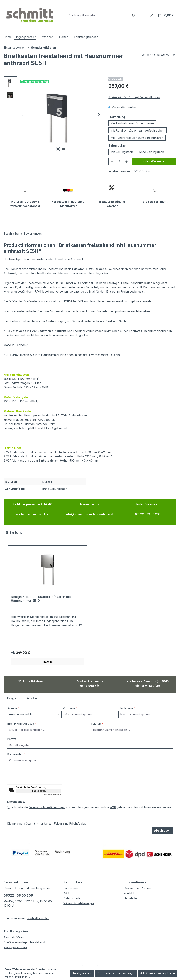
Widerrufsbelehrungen (79, 903)
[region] (52, 114)
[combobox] (98, 15)
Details (48, 662)
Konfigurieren (82, 973)
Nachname (127, 708)
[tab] (13, 234)
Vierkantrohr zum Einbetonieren (132, 123)
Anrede (13, 708)
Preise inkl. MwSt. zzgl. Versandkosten (134, 97)
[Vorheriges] (23, 114)
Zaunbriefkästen (14, 937)
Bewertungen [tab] (33, 234)
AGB (113, 807)
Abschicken (162, 830)
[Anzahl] (119, 161)
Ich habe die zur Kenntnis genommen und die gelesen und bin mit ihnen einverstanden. (91, 809)
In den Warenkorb (154, 161)
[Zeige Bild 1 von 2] (58, 149)
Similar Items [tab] (14, 533)
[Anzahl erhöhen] (127, 161)
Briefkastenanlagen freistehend (24, 942)
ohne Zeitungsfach (152, 152)
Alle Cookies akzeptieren (158, 973)
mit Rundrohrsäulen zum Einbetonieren (137, 138)
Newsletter (131, 898)
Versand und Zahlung (138, 888)
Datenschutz (72, 898)
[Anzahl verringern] (112, 161)
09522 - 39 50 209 (18, 895)
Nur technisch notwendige (116, 973)
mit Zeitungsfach (122, 152)
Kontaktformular (38, 918)
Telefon (97, 724)
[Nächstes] (99, 114)
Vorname (70, 708)
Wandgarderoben (15, 947)
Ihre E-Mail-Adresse (22, 724)
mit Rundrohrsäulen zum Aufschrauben (138, 130)
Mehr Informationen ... (17, 977)
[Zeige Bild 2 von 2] (63, 149)
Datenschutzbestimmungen (47, 807)
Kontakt (129, 893)
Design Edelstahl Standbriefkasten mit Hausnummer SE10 (41, 599)
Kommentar (16, 754)
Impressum (71, 888)
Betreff (13, 739)
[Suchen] (133, 15)
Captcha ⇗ (53, 795)
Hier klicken (38, 791)
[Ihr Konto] (152, 15)
